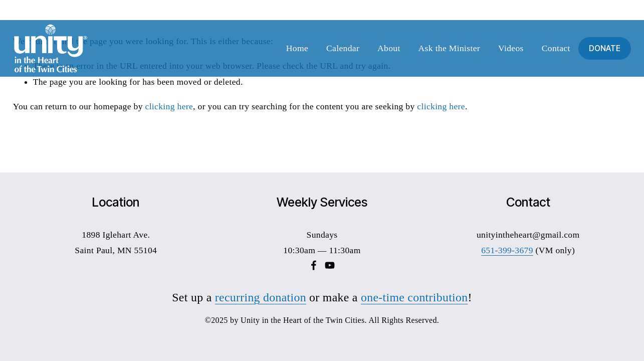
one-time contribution (414, 297)
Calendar (343, 48)
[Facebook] (314, 265)
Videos (511, 48)
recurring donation (261, 297)
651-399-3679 (507, 250)
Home (297, 48)
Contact (556, 48)
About (389, 48)
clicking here (169, 106)
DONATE (605, 48)
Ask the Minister (449, 48)
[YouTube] (330, 265)
